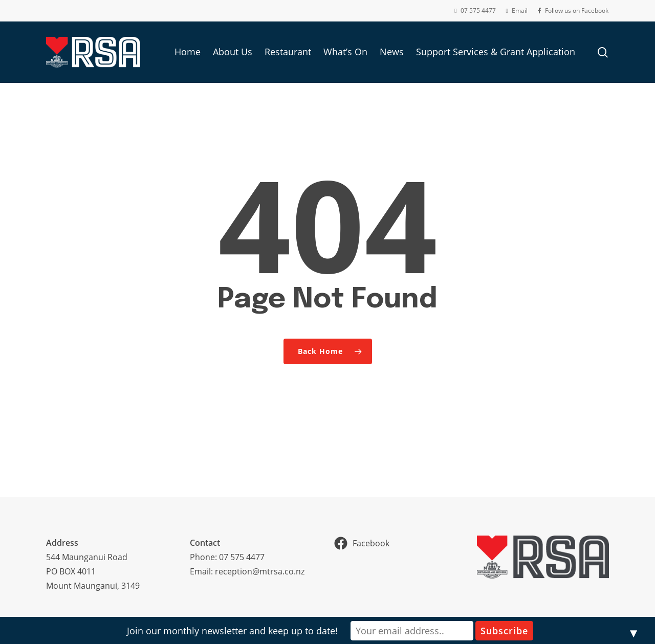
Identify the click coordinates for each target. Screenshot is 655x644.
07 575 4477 (242, 557)
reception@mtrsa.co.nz (260, 571)
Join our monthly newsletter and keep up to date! (232, 631)
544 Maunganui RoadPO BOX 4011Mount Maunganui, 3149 (93, 571)
